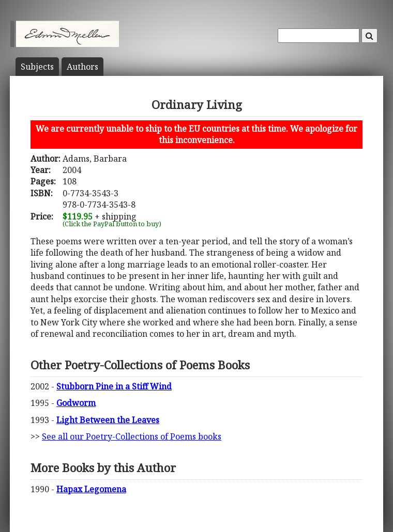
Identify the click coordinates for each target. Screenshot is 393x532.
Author (82, 67)
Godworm (76, 403)
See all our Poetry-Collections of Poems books (132, 436)
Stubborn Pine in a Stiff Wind (114, 386)
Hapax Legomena (91, 489)
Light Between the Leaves (108, 420)
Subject (37, 67)
